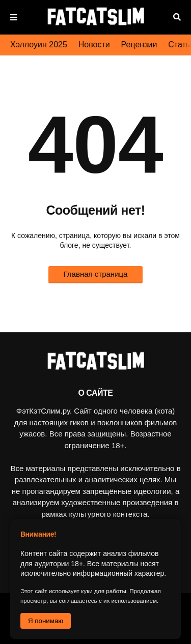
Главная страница (96, 274)
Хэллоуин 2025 (39, 45)
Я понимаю (46, 621)
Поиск (177, 17)
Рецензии (139, 45)
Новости (94, 45)
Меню (14, 17)
